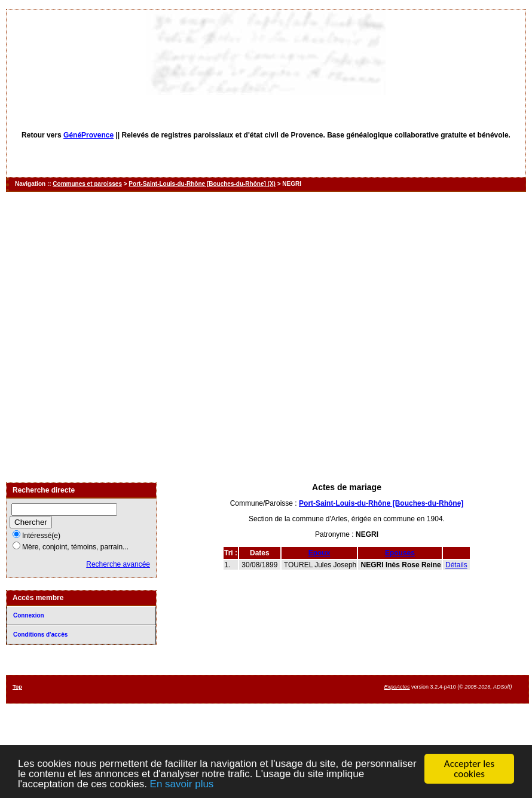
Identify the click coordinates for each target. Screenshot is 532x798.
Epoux (319, 553)
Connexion (29, 615)
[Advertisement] (136, 337)
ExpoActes (397, 687)
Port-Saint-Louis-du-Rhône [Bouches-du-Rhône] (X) (202, 184)
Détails (456, 565)
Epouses (400, 553)
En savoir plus (182, 785)
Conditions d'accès (40, 635)
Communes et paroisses (87, 184)
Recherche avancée (118, 564)
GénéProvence (88, 135)
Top (17, 687)
